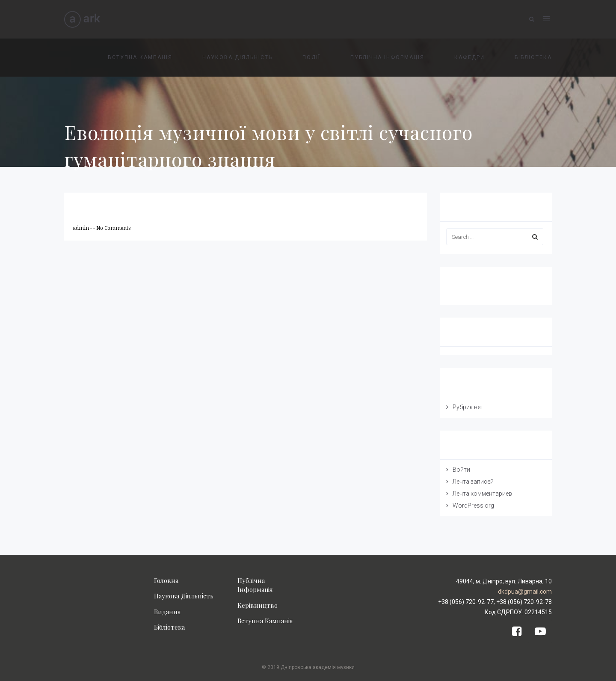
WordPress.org (473, 506)
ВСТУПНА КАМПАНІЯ (140, 57)
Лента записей (473, 482)
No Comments (113, 228)
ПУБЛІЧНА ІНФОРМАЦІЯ (387, 57)
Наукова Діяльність (184, 596)
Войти (461, 470)
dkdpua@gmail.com (525, 592)
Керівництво (258, 605)
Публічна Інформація (255, 585)
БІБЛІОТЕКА (533, 57)
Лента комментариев (482, 494)
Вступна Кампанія (265, 621)
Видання (167, 612)
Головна (166, 580)
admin (81, 228)
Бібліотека (169, 627)
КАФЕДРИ (469, 57)
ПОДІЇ (311, 57)
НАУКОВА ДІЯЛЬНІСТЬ (237, 57)
